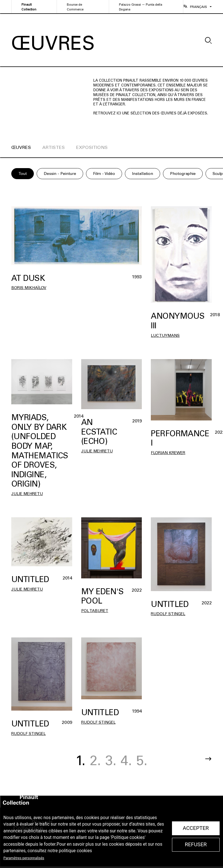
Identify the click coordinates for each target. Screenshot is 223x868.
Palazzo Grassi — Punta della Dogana (141, 7)
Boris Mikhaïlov (29, 288)
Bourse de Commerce (75, 7)
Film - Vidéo (104, 174)
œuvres (21, 147)
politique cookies (76, 851)
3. (111, 760)
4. (126, 760)
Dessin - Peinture (60, 174)
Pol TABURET (95, 611)
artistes (54, 147)
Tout (23, 174)
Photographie (183, 174)
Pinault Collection (29, 7)
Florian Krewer (168, 453)
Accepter (196, 828)
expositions (92, 147)
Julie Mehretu (27, 494)
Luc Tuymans (165, 336)
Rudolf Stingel (168, 614)
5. (142, 760)
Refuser (196, 845)
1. (80, 760)
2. (95, 760)
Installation (143, 174)
